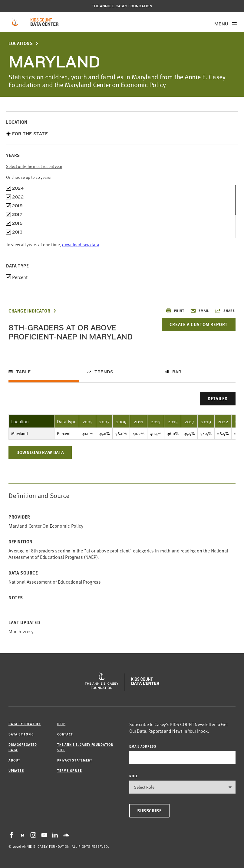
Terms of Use (69, 770)
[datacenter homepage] (45, 22)
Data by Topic (21, 734)
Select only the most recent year (34, 166)
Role (134, 776)
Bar (177, 372)
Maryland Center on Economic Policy (46, 526)
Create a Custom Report (199, 324)
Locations (21, 43)
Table (23, 372)
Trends (104, 372)
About (14, 760)
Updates (16, 770)
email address (143, 746)
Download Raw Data (40, 452)
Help (61, 724)
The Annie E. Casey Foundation (122, 6)
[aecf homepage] (15, 22)
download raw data (81, 244)
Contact (65, 734)
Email (199, 311)
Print (175, 311)
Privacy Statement (75, 760)
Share (225, 311)
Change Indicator (30, 311)
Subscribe (149, 811)
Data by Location (25, 724)
